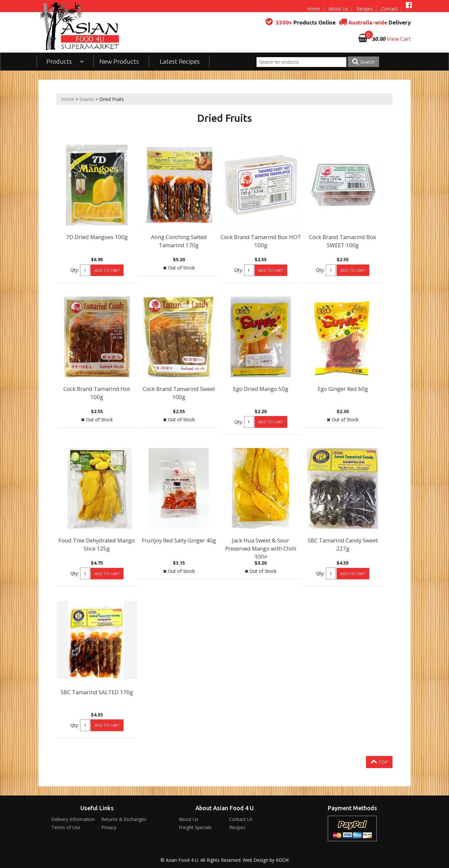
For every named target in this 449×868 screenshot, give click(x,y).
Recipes (365, 9)
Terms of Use (66, 827)
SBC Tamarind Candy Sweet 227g (343, 544)
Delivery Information (73, 819)
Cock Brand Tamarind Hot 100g (97, 393)
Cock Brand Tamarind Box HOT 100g (261, 241)
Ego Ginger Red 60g (343, 389)
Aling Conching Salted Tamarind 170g (179, 241)
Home (314, 9)
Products (65, 61)
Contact (389, 9)
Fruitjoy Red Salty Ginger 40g (179, 540)
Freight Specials (195, 827)
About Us (338, 9)
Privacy (109, 827)
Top (379, 762)
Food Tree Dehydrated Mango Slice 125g (97, 544)
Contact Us (241, 819)
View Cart (399, 39)
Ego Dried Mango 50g (261, 389)
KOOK (282, 860)
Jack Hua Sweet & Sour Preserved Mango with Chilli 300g (261, 548)
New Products (119, 61)
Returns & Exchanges (124, 819)
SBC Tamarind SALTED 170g (97, 692)
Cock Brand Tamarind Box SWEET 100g (343, 241)
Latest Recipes (180, 61)
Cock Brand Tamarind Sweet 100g (179, 393)
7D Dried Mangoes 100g (97, 237)
